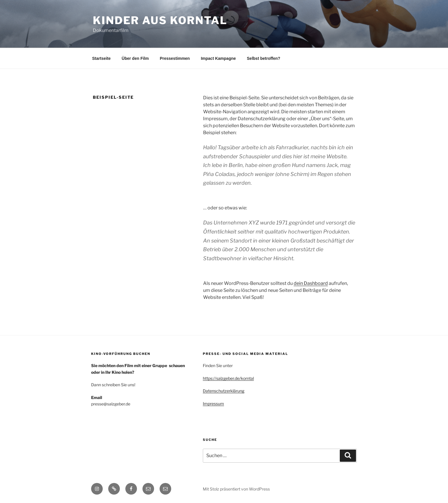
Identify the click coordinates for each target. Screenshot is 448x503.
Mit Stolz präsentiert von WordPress (236, 489)
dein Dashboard (311, 283)
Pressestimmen (175, 58)
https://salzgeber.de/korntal (228, 378)
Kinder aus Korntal (160, 20)
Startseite (102, 58)
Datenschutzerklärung (224, 391)
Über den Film (135, 58)
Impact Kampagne (218, 58)
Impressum (213, 404)
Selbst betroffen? (264, 58)
